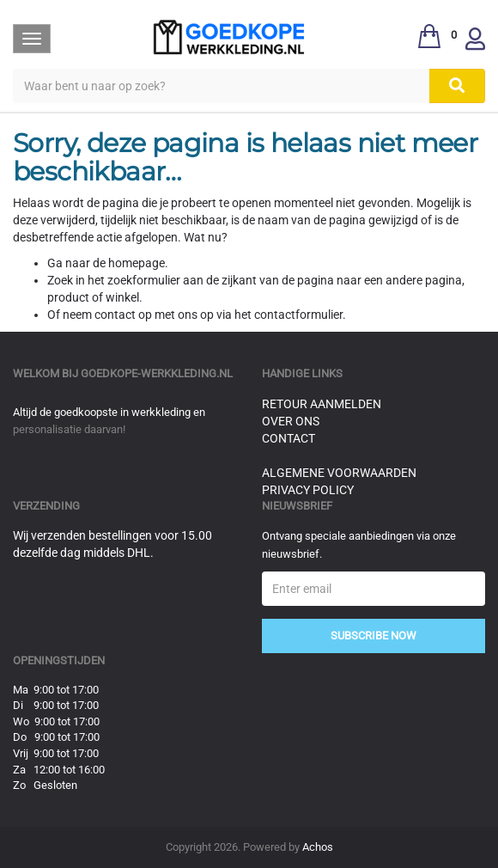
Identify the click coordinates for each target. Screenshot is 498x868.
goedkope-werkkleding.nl (157, 373)
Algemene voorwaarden (339, 473)
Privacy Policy (308, 490)
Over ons (291, 421)
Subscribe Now (373, 636)
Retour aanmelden (322, 404)
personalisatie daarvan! (69, 429)
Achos (318, 847)
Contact (288, 438)
